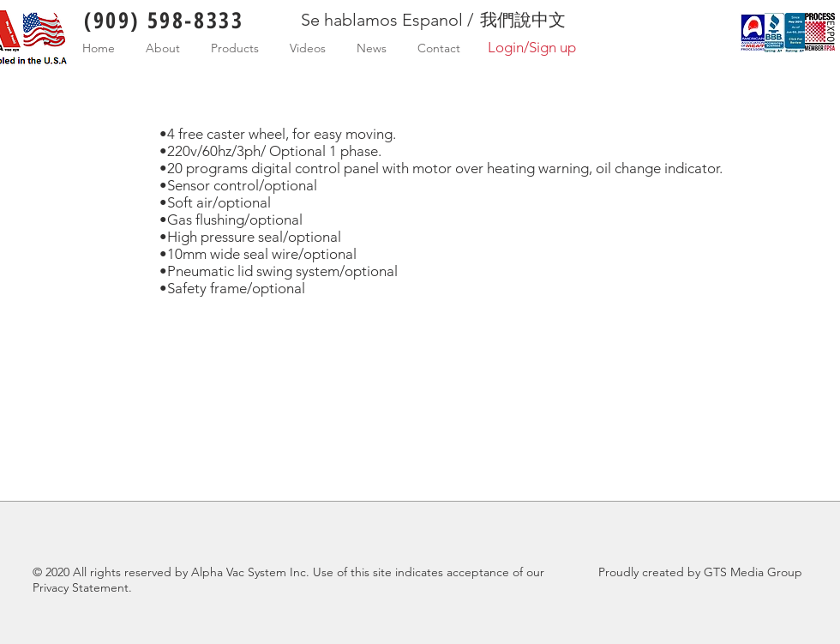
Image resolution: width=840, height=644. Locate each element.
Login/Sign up (532, 47)
